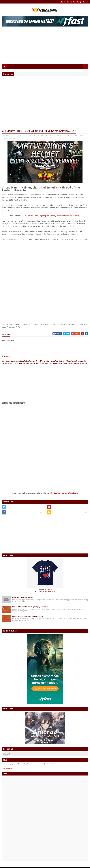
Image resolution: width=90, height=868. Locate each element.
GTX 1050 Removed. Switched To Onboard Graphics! (27, 617)
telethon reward (80, 136)
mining (42, 136)
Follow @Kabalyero (8, 769)
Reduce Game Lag (34, 216)
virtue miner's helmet (9, 138)
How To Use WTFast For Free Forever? (23, 598)
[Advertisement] (45, 47)
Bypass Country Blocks (52, 216)
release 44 (49, 136)
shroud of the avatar (62, 136)
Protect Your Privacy (72, 216)
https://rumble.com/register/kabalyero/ (66, 493)
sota (71, 136)
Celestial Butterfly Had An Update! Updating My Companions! (30, 607)
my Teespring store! (49, 592)
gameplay (36, 136)
